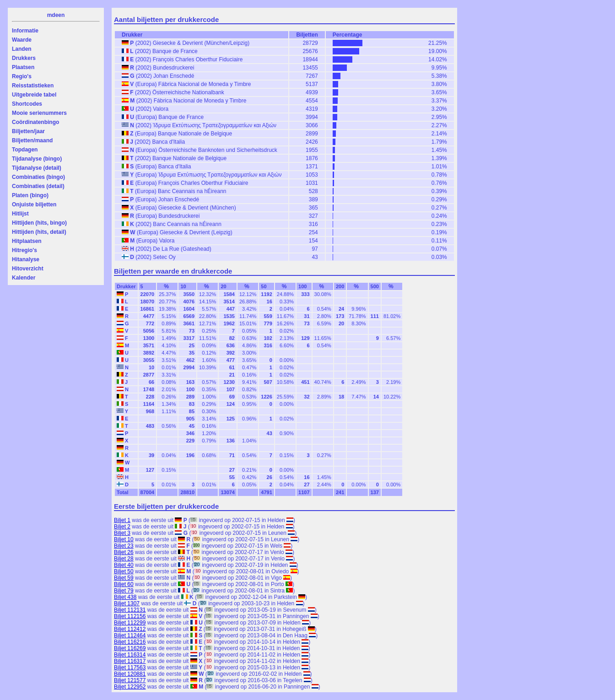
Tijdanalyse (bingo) (37, 159)
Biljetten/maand (32, 140)
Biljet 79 (124, 591)
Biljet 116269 (130, 648)
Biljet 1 (122, 520)
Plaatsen (23, 67)
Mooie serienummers (39, 113)
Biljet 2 (122, 527)
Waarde (22, 40)
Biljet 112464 (130, 635)
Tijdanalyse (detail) (37, 168)
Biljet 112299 (130, 623)
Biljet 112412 (130, 629)
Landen (22, 49)
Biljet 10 (124, 539)
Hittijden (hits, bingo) (39, 223)
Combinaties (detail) (38, 186)
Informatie (25, 31)
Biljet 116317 (130, 661)
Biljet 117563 (130, 668)
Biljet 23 (124, 546)
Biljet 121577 (130, 680)
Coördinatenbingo (35, 122)
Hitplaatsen (27, 241)
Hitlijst (20, 214)
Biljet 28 (124, 559)
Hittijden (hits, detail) (39, 232)
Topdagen (25, 150)
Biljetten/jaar (28, 131)
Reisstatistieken (33, 86)
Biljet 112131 (130, 610)
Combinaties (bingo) (38, 177)
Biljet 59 (124, 578)
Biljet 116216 (130, 642)
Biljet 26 (124, 552)
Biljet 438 (125, 597)
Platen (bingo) (30, 195)
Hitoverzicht (28, 269)
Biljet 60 (124, 584)
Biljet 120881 (130, 674)
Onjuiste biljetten (34, 205)
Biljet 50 (124, 571)
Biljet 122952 (130, 687)
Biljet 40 (124, 565)
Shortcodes (27, 104)
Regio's (22, 76)
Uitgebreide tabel (34, 95)
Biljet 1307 (127, 603)
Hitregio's (24, 250)
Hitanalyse (26, 259)
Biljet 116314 (130, 655)
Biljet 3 (122, 533)
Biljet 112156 (130, 616)
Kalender (24, 278)
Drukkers (24, 58)
